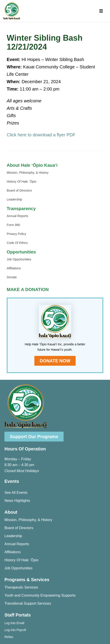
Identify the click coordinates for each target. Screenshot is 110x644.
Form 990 (13, 225)
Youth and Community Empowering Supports (40, 595)
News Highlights (17, 501)
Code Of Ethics (17, 243)
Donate (12, 277)
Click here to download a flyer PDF (41, 135)
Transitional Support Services (28, 603)
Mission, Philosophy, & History (28, 173)
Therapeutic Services (21, 587)
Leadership (14, 199)
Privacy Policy (16, 234)
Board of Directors (19, 190)
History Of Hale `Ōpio (22, 182)
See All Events (16, 493)
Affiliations (14, 268)
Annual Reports (18, 216)
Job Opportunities (19, 259)
